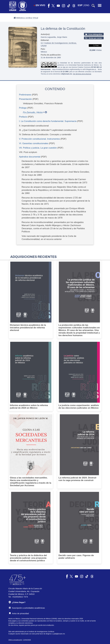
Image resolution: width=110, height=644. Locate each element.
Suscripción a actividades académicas (27, 608)
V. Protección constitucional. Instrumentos (39, 139)
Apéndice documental (30, 157)
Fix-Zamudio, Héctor (33, 112)
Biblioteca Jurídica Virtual (26, 18)
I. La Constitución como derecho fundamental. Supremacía (48, 121)
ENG (87, 5)
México (44, 52)
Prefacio (23, 117)
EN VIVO (39, 5)
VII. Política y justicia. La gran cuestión (38, 148)
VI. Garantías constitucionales (34, 143)
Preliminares (25, 95)
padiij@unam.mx (59, 634)
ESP (80, 5)
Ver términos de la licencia (82, 74)
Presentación (25, 99)
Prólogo (23, 108)
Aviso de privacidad (19, 613)
